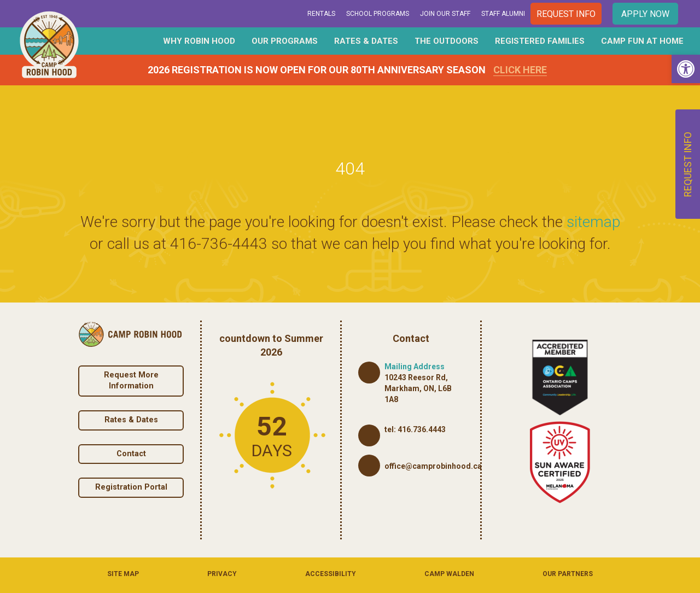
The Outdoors (447, 41)
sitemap (593, 222)
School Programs (378, 14)
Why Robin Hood (199, 41)
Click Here (520, 70)
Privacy (222, 574)
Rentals (321, 14)
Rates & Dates (366, 41)
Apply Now (645, 14)
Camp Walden (449, 574)
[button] (686, 69)
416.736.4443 (422, 429)
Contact (131, 454)
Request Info (566, 14)
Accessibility (331, 574)
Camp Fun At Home (642, 41)
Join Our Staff (445, 14)
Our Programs (285, 41)
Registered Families (540, 41)
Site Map (123, 574)
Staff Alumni (503, 14)
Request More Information (131, 381)
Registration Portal (131, 487)
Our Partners (568, 574)
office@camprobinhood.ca (433, 466)
